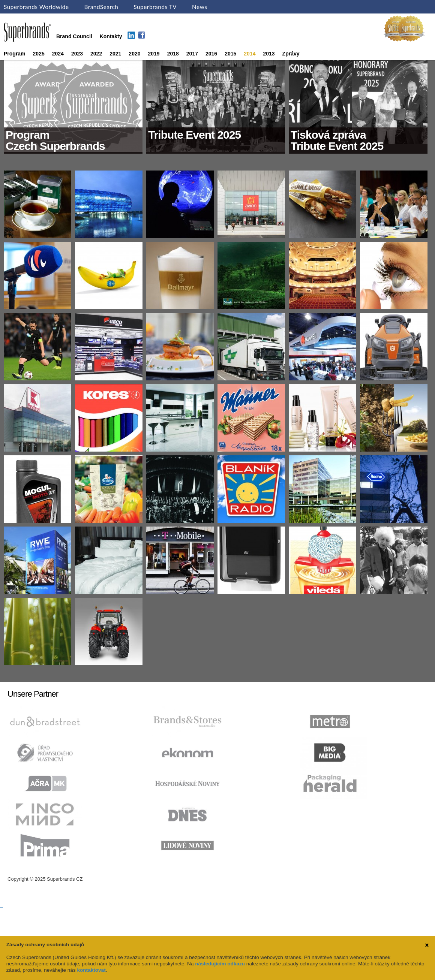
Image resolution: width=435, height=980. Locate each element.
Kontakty (111, 36)
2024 (58, 54)
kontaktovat (91, 970)
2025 (39, 54)
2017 (192, 54)
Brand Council (74, 36)
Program (15, 54)
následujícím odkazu (220, 964)
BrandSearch (101, 7)
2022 (96, 54)
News (199, 7)
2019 (154, 54)
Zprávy (291, 54)
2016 (211, 54)
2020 (134, 54)
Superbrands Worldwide (36, 7)
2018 (173, 54)
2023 (77, 54)
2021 (115, 54)
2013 (269, 54)
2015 (230, 54)
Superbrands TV (155, 7)
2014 (250, 54)
